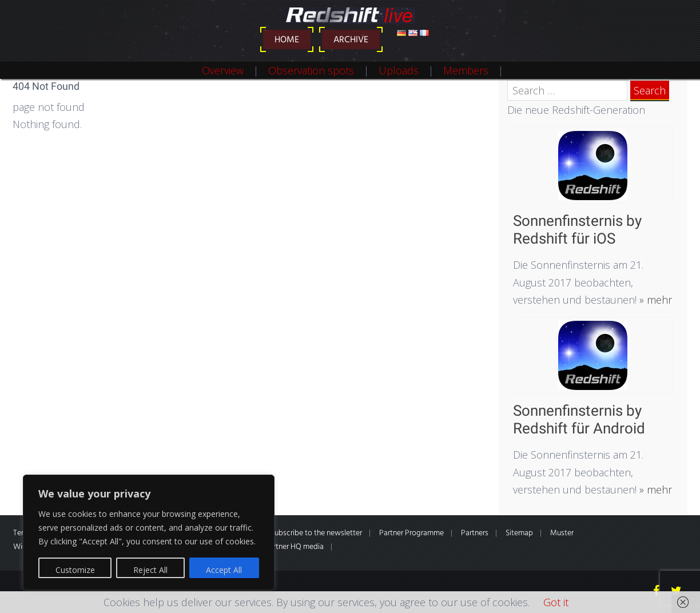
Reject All (150, 570)
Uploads (399, 70)
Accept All (224, 570)
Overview (223, 70)
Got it (556, 602)
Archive (351, 40)
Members (466, 70)
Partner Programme (411, 533)
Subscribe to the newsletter (316, 533)
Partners (475, 533)
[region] (149, 532)
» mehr (654, 300)
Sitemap (519, 533)
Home (287, 40)
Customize (75, 570)
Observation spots (311, 70)
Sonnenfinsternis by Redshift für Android (579, 419)
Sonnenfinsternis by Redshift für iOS (577, 230)
